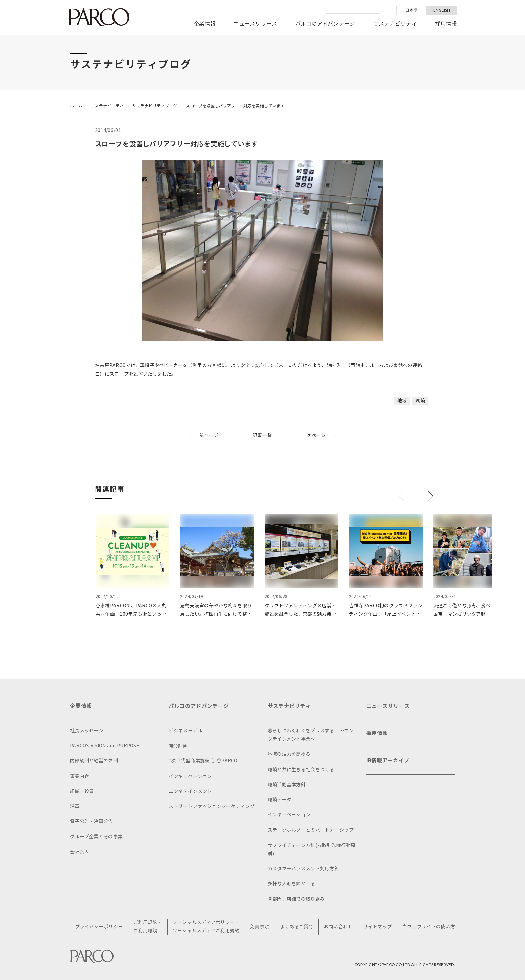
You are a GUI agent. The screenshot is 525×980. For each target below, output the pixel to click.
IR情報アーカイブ (388, 762)
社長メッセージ (87, 731)
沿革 (75, 807)
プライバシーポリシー (100, 927)
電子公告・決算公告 (92, 822)
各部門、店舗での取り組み (296, 899)
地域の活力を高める (289, 754)
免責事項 (260, 927)
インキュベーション (190, 776)
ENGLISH (442, 10)
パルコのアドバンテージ (325, 24)
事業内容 (80, 776)
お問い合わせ (339, 927)
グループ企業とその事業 (96, 837)
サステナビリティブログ (155, 106)
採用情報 (446, 24)
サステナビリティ (395, 24)
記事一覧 (262, 435)
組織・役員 (82, 791)
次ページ (316, 435)
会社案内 (80, 852)
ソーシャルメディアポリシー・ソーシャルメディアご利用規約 (207, 927)
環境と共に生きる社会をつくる (301, 770)
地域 (402, 400)
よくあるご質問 (297, 927)
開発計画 (178, 746)
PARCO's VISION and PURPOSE (105, 746)
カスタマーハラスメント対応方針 (303, 869)
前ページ (209, 435)
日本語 (412, 10)
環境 (420, 400)
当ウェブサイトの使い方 (429, 927)
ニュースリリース (255, 24)
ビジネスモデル (185, 731)
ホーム (76, 106)
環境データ (279, 800)
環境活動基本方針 (287, 785)
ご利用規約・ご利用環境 (148, 927)
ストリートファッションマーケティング (212, 807)
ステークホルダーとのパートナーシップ (311, 830)
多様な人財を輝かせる (291, 884)
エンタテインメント (190, 791)
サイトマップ (378, 927)
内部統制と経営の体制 (94, 761)
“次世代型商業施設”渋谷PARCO (203, 761)
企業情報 (204, 24)
